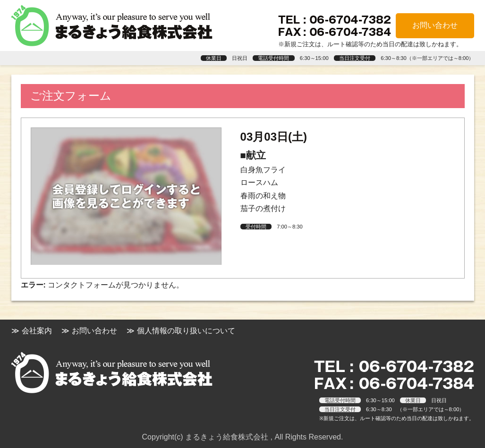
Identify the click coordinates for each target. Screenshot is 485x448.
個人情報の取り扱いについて (186, 331)
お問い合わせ (435, 25)
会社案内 (37, 331)
